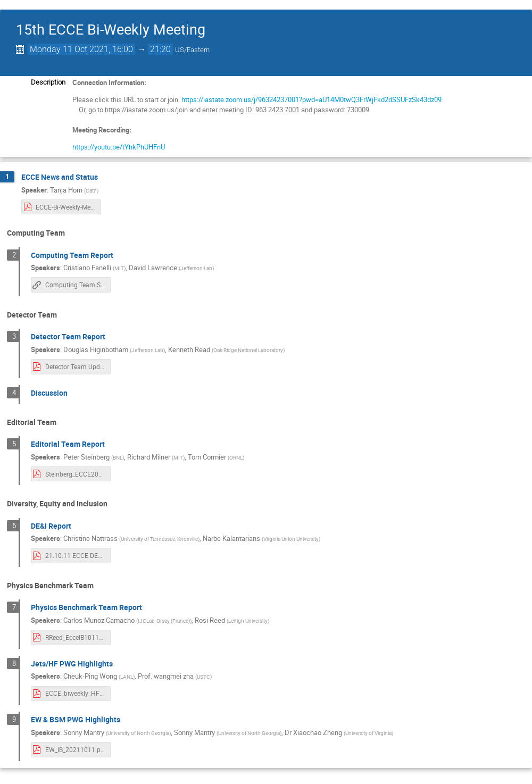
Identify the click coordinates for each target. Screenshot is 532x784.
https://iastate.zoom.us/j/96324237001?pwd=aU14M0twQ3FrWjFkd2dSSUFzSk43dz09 (311, 99)
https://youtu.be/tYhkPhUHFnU (119, 147)
